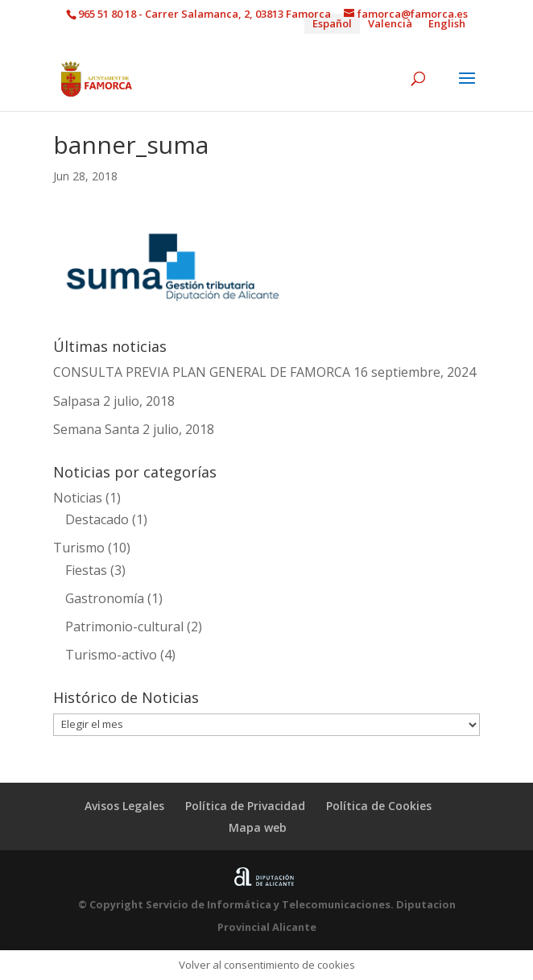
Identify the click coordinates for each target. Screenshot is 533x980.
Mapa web (258, 827)
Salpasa (76, 401)
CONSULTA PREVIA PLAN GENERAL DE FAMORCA (202, 372)
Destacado (97, 519)
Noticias (78, 498)
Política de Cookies (379, 806)
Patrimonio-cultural (124, 626)
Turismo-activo (111, 655)
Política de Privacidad (245, 806)
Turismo (79, 548)
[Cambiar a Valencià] (390, 24)
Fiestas (86, 570)
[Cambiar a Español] (332, 24)
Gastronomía (105, 598)
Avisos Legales (124, 806)
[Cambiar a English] (447, 24)
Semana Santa (96, 429)
